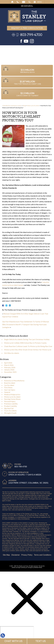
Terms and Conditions (15, 555)
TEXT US (41, 641)
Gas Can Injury (10, 390)
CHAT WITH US (13, 641)
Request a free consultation (27, 28)
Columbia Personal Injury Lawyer (12, 106)
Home (12, 2)
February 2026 (10, 367)
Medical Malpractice (12, 394)
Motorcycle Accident (33, 106)
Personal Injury (10, 401)
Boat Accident (10, 383)
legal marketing (22, 567)
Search (29, 2)
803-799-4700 (31, 35)
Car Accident (9, 385)
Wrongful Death (10, 413)
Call (18, 2)
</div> (17, 635)
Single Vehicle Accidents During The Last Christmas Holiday (27, 339)
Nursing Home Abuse (12, 399)
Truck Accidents (10, 411)
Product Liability (10, 406)
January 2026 (9, 370)
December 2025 (10, 372)
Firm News (8, 387)
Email (24, 2)
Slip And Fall (9, 408)
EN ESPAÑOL (27, 6)
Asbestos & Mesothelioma (14, 381)
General (7, 392)
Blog (24, 106)
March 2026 (9, 365)
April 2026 (8, 363)
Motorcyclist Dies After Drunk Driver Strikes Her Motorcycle (28, 350)
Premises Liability (11, 404)
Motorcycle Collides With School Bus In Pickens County (25, 343)
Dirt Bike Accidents (12, 353)
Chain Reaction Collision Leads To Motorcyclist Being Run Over (28, 346)
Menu (40, 2)
